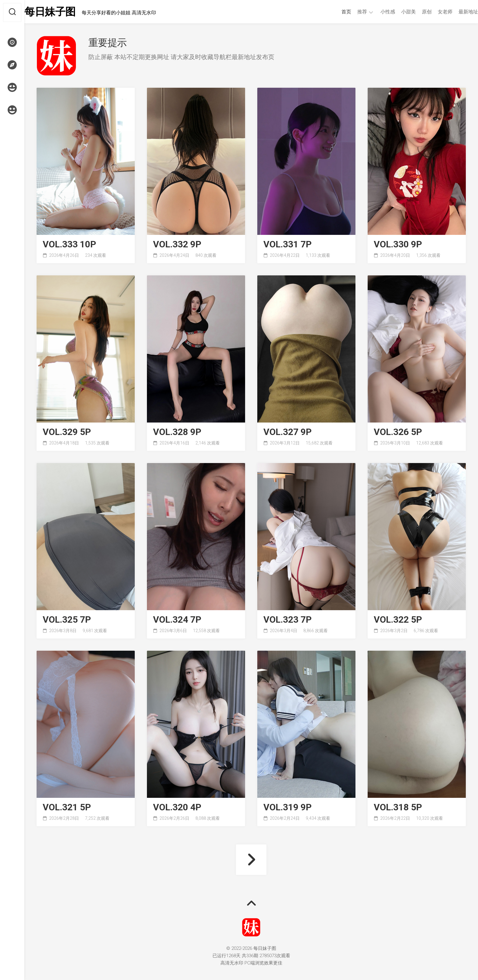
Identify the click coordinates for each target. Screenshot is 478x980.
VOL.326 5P (398, 433)
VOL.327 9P (287, 433)
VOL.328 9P (177, 433)
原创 (415, 12)
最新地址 (456, 12)
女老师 (433, 12)
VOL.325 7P (67, 621)
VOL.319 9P (287, 809)
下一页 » (251, 861)
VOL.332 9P (177, 246)
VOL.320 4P (177, 809)
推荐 (350, 12)
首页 (334, 12)
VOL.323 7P (287, 621)
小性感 (376, 12)
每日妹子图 (64, 12)
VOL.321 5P (67, 809)
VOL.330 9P (398, 246)
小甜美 (396, 12)
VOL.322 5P (398, 621)
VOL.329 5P (67, 433)
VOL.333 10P (69, 246)
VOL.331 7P (287, 246)
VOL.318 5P (398, 809)
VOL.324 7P (177, 621)
